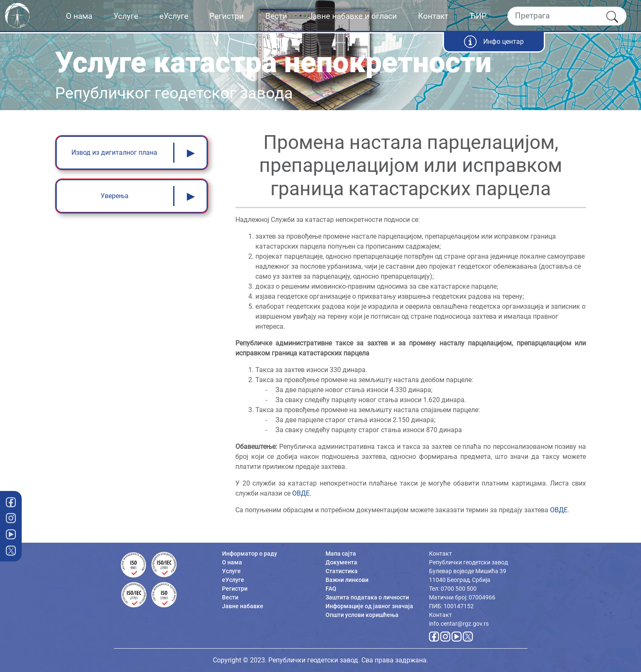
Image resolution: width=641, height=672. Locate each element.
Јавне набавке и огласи (353, 16)
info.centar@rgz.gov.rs (459, 624)
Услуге (126, 16)
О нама (79, 16)
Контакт (433, 16)
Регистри (227, 16)
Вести (276, 16)
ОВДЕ (301, 493)
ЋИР (478, 16)
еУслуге (174, 16)
